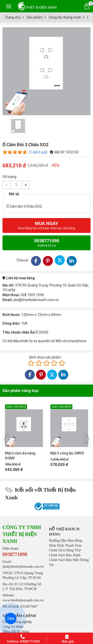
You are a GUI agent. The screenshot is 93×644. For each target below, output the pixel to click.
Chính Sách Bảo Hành (65, 555)
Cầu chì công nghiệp (17, 622)
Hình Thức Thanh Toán (65, 546)
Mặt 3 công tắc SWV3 (67, 453)
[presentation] (5, 439)
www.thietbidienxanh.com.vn (23, 600)
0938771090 (47, 243)
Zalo (11, 618)
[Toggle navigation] (9, 6)
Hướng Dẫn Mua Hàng (66, 541)
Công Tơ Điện (13, 627)
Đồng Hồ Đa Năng (16, 631)
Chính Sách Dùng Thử (65, 550)
